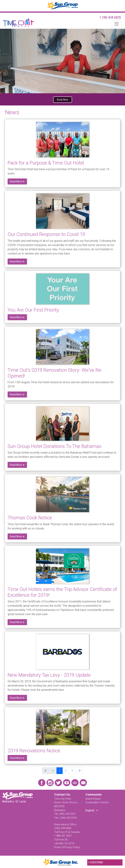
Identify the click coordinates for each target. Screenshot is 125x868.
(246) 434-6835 (63, 828)
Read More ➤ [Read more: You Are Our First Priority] (17, 317)
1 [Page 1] (60, 771)
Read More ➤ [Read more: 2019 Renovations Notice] (17, 758)
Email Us (59, 847)
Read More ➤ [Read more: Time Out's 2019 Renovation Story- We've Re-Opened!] (17, 394)
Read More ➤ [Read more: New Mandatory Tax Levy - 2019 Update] (17, 698)
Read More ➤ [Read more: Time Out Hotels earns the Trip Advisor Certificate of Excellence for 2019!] (17, 622)
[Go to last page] (79, 771)
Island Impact (93, 799)
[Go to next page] (72, 771)
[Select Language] (92, 810)
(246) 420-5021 (67, 814)
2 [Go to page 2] (66, 771)
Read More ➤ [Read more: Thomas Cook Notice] (17, 536)
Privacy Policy (72, 847)
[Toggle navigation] (117, 24)
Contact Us (62, 794)
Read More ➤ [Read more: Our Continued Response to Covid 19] (17, 262)
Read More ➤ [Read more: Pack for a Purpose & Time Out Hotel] (17, 181)
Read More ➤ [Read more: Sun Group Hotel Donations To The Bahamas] (17, 465)
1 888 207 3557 (63, 836)
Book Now (63, 100)
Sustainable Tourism (97, 802)
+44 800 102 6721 (64, 844)
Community (94, 794)
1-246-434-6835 (110, 17)
